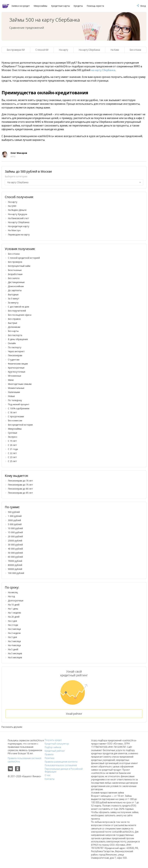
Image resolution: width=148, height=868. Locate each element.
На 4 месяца (14, 645)
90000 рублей (15, 569)
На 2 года (13, 625)
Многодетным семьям (20, 384)
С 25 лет (12, 461)
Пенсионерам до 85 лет (20, 493)
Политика (49, 758)
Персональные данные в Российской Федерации (64, 770)
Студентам (14, 360)
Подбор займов (53, 747)
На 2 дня (12, 621)
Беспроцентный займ (19, 266)
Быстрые (13, 323)
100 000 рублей (16, 573)
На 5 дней (13, 649)
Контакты (50, 779)
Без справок (14, 319)
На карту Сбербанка (89, 50)
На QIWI (12, 206)
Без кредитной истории (20, 425)
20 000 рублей (15, 536)
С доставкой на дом (18, 307)
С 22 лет (12, 453)
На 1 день (13, 609)
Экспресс (13, 437)
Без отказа (135, 50)
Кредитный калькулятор (57, 744)
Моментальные (16, 388)
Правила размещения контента (61, 762)
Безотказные (15, 270)
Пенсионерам (15, 355)
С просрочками (16, 416)
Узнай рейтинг (74, 714)
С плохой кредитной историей (24, 258)
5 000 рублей (15, 524)
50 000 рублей (15, 553)
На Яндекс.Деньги (17, 210)
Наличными (14, 392)
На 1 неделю (14, 613)
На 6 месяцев (15, 657)
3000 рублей (14, 520)
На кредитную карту (19, 226)
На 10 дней (14, 605)
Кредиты (78, 6)
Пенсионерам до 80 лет (20, 489)
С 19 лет (12, 441)
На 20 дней (14, 617)
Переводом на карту (19, 235)
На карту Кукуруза (18, 214)
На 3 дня (12, 637)
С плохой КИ (42, 50)
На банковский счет (18, 218)
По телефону (15, 400)
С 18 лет (12, 412)
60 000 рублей (15, 557)
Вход (141, 6)
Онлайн (12, 343)
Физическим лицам (18, 364)
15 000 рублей (15, 532)
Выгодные (13, 294)
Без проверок (15, 262)
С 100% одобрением (19, 408)
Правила (49, 754)
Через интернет (16, 351)
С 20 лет (12, 445)
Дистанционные (16, 282)
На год (11, 596)
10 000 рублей (15, 528)
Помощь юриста (95, 6)
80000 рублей (15, 565)
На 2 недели (14, 633)
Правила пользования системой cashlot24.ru (24, 760)
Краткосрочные (16, 368)
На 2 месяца (14, 629)
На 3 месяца (14, 641)
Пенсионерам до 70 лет (20, 481)
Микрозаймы (40, 6)
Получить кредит (53, 740)
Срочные (13, 433)
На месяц (13, 592)
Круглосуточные (17, 372)
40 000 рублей (15, 549)
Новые (11, 396)
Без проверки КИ (16, 50)
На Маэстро (14, 230)
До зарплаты (15, 290)
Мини (11, 380)
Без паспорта (15, 335)
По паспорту (15, 347)
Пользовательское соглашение (61, 765)
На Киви (115, 50)
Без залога (14, 278)
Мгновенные (15, 376)
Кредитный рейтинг (55, 751)
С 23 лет (12, 457)
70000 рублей (15, 561)
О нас (48, 775)
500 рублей (14, 512)
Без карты (13, 331)
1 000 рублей (15, 516)
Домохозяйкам (16, 286)
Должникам (14, 327)
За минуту (13, 303)
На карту (64, 50)
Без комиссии (15, 420)
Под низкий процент (19, 404)
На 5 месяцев (15, 653)
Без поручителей (17, 311)
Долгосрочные (16, 601)
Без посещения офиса (20, 315)
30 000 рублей (15, 545)
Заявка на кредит (21, 6)
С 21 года (13, 449)
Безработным (15, 274)
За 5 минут (14, 299)
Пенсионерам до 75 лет (20, 485)
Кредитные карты (60, 6)
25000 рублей (15, 541)
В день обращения (18, 339)
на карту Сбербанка (103, 70)
